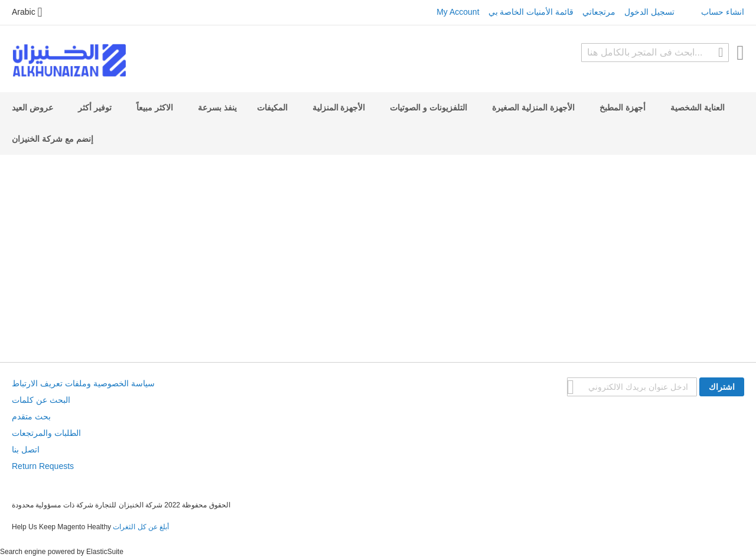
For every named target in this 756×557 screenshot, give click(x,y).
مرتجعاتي (599, 12)
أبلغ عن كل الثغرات (141, 527)
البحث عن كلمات (41, 400)
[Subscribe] (722, 387)
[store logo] (69, 60)
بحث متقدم (31, 416)
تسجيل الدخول (649, 12)
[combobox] (655, 53)
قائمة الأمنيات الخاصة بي (531, 12)
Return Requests (43, 466)
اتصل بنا (26, 449)
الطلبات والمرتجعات (46, 433)
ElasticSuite (105, 552)
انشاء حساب (723, 12)
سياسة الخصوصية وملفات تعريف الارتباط (83, 383)
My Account (458, 12)
